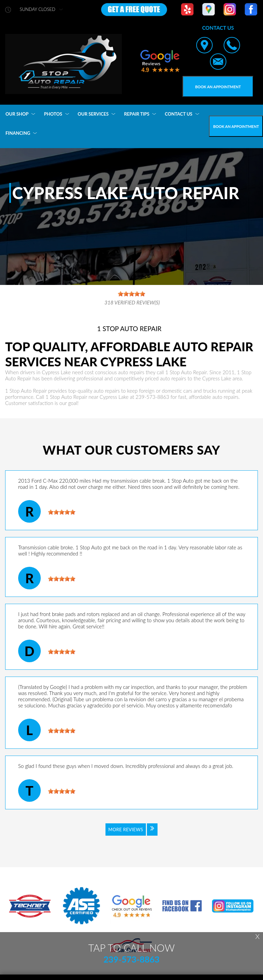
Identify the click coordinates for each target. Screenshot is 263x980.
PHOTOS (53, 114)
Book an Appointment (218, 87)
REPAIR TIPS (137, 114)
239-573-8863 (152, 397)
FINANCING (18, 133)
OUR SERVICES (93, 114)
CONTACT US (179, 114)
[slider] (62, 512)
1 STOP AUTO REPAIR (129, 329)
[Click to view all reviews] (131, 834)
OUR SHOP (17, 114)
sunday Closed (38, 9)
